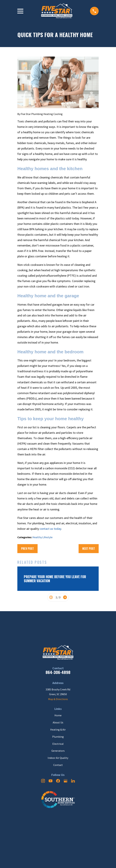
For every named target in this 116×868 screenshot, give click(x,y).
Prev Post (27, 549)
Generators (58, 751)
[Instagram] (43, 781)
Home (58, 715)
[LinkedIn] (73, 781)
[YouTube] (51, 781)
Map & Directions (58, 699)
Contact (58, 765)
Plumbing (58, 737)
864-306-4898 (58, 672)
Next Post (89, 549)
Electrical (58, 744)
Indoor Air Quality (58, 758)
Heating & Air (58, 730)
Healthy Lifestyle (43, 537)
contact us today (50, 529)
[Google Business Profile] (65, 781)
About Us (58, 722)
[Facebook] (58, 781)
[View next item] (65, 597)
